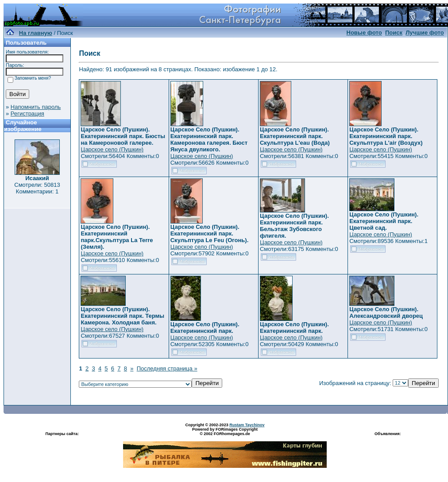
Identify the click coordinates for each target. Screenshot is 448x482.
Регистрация (27, 114)
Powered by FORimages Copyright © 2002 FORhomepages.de (225, 432)
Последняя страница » (167, 368)
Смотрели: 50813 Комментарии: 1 (37, 188)
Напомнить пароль (36, 107)
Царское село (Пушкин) (112, 149)
